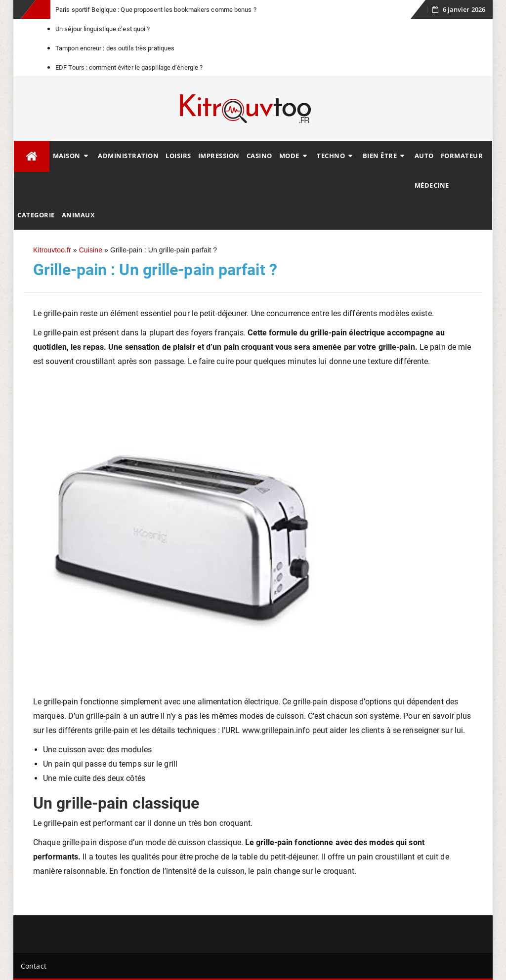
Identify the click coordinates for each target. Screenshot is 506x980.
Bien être (380, 156)
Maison (67, 156)
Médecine (432, 185)
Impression (219, 156)
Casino (259, 156)
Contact (34, 966)
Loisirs (178, 156)
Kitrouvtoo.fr (52, 250)
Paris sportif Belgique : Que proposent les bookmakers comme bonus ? (156, 10)
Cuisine (91, 250)
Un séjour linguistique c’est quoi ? (103, 29)
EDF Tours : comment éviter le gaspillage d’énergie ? (129, 67)
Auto (424, 156)
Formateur (462, 156)
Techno (331, 156)
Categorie (36, 215)
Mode (289, 156)
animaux (79, 215)
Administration (128, 156)
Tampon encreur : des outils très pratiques (115, 48)
